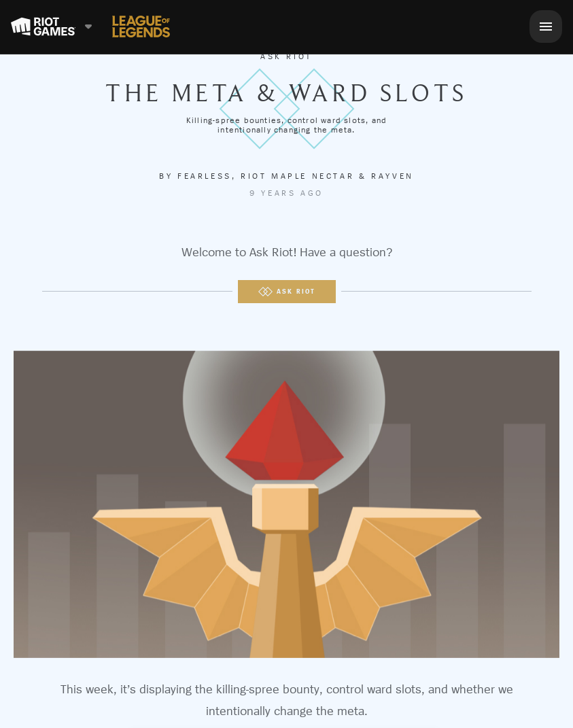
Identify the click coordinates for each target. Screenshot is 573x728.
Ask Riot (286, 56)
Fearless (205, 176)
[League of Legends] (141, 27)
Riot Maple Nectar (297, 176)
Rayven (393, 176)
